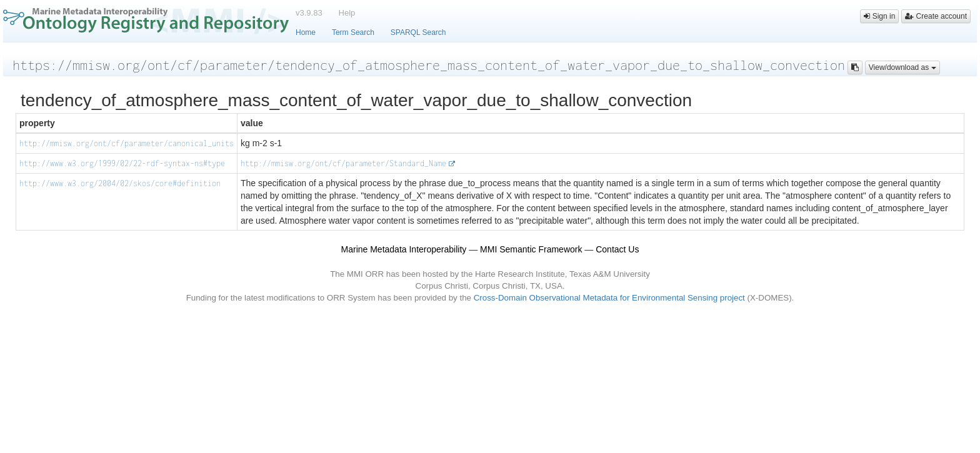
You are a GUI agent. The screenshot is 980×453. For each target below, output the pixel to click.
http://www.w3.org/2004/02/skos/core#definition (120, 183)
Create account (936, 16)
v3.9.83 (309, 13)
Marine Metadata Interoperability (404, 249)
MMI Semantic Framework (531, 249)
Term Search (353, 32)
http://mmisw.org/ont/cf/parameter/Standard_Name (343, 163)
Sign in (879, 16)
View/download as (902, 67)
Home (306, 32)
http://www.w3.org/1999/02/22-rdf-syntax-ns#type (122, 163)
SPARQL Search (418, 32)
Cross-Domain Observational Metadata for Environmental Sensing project (609, 298)
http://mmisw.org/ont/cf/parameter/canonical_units (127, 143)
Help (347, 13)
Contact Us (617, 249)
